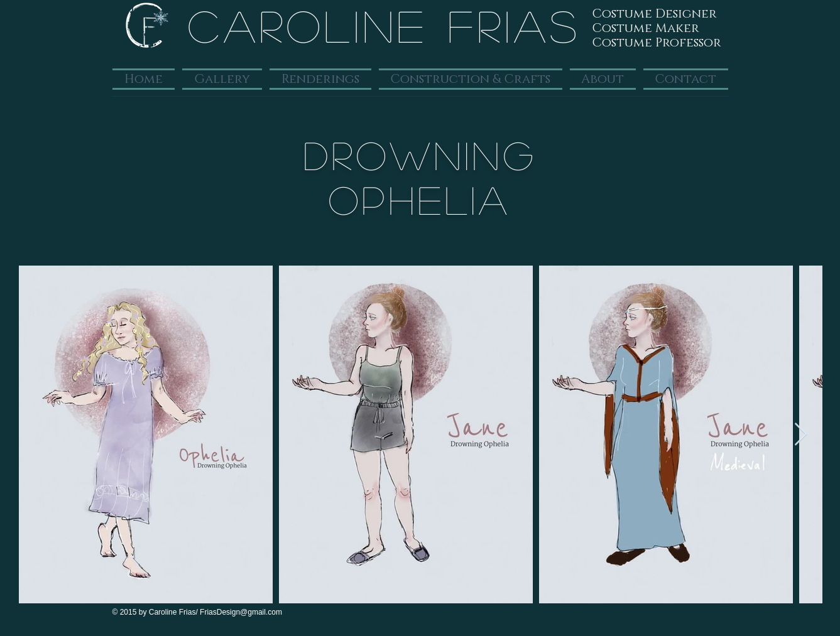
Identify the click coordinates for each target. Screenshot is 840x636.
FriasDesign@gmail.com (241, 612)
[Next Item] (801, 435)
